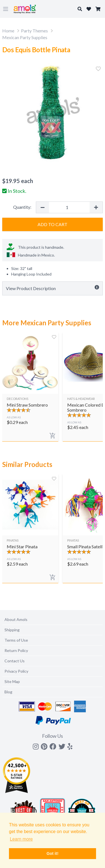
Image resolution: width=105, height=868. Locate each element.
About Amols (16, 619)
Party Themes (34, 31)
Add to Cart (53, 224)
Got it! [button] (52, 853)
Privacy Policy (16, 671)
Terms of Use (16, 640)
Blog (8, 692)
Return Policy (16, 650)
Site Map (12, 681)
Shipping (12, 630)
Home (8, 31)
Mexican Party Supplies (25, 37)
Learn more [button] (21, 839)
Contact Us (15, 661)
